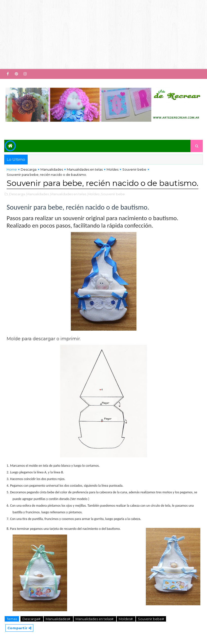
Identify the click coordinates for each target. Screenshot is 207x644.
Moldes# (126, 619)
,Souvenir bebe (113, 194)
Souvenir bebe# (151, 619)
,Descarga (17, 194)
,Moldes (93, 194)
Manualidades (52, 169)
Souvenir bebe (134, 169)
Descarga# (32, 619)
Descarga (29, 169)
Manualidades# (58, 619)
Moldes (113, 169)
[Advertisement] (103, 35)
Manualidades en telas (85, 169)
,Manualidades (37, 194)
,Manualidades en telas (68, 194)
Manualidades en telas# (95, 619)
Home (12, 169)
